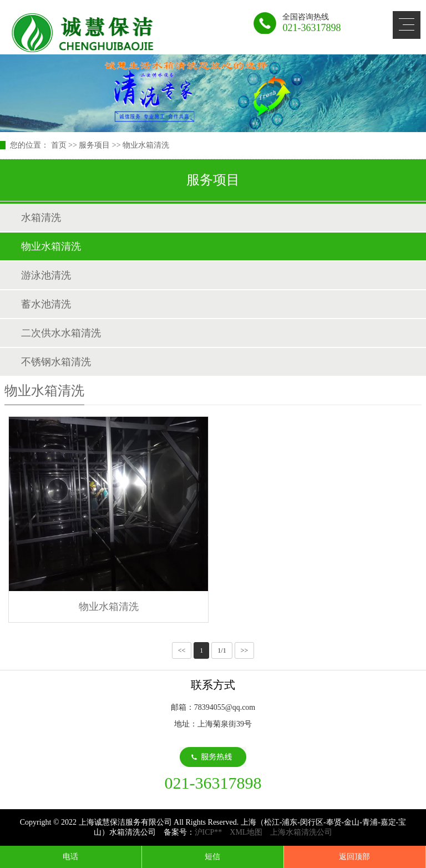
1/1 (222, 650)
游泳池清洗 (46, 275)
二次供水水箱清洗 (61, 333)
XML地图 (246, 832)
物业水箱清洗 (146, 145)
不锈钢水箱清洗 (56, 362)
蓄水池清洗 (46, 304)
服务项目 (94, 145)
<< (182, 650)
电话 (70, 857)
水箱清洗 (41, 218)
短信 (212, 857)
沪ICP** (209, 832)
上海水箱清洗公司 (301, 832)
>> (245, 650)
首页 (59, 145)
